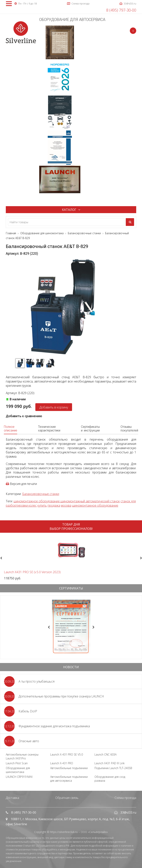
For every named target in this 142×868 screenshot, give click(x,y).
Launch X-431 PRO (62, 763)
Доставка (12, 798)
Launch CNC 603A (105, 754)
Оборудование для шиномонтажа (18, 770)
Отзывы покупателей (129, 429)
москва (66, 505)
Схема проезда (125, 798)
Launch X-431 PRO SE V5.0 (67, 754)
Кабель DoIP (28, 711)
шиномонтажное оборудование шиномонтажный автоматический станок (67, 501)
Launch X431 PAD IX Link (110, 763)
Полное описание (11, 429)
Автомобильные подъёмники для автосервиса (69, 779)
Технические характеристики (49, 429)
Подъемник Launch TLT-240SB (113, 768)
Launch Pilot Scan (17, 763)
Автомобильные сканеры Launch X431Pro (22, 756)
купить (42, 505)
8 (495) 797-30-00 (121, 10)
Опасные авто (29, 741)
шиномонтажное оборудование (95, 505)
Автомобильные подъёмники (69, 768)
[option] (71, 558)
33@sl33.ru (128, 812)
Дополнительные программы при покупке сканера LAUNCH (61, 696)
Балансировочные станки (41, 494)
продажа (54, 505)
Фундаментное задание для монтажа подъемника (54, 726)
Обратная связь (67, 798)
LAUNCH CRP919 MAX (19, 777)
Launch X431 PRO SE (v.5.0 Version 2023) (32, 572)
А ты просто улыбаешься (37, 681)
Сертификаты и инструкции (90, 429)
